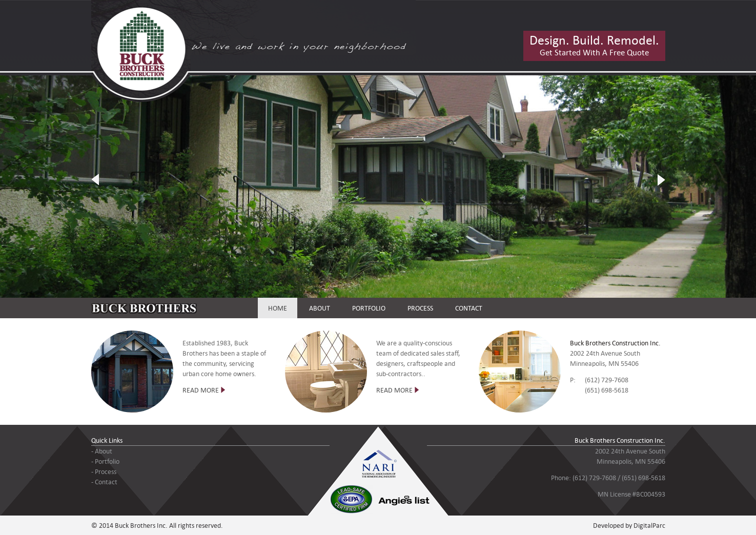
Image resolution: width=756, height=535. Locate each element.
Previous (95, 180)
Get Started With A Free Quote (594, 45)
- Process (104, 471)
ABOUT (320, 308)
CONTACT (469, 308)
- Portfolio (105, 461)
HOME (278, 308)
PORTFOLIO (369, 308)
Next (661, 180)
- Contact (104, 482)
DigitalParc (649, 525)
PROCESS (420, 308)
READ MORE (201, 390)
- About (102, 451)
